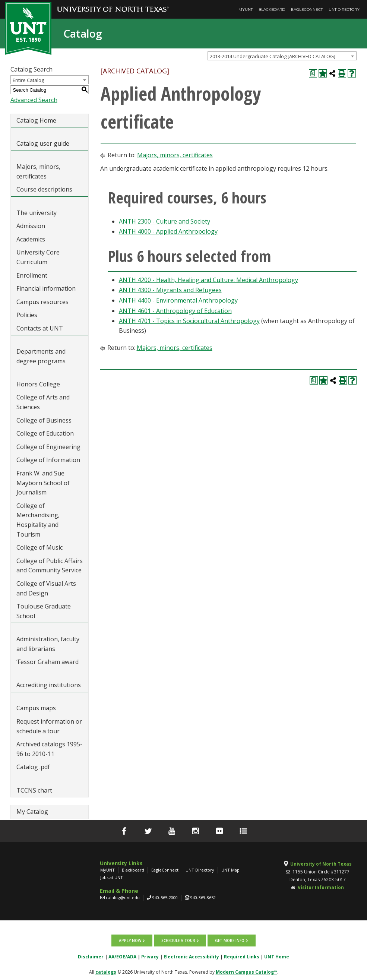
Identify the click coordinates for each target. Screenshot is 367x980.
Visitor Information (321, 887)
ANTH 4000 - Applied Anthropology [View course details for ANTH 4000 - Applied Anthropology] (168, 231)
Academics (31, 239)
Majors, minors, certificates (38, 171)
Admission (31, 226)
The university (37, 213)
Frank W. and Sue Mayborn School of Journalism (43, 483)
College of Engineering (48, 447)
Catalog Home (36, 120)
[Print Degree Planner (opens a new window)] (313, 73)
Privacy (150, 956)
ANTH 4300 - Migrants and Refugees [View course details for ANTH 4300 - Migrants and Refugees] (170, 290)
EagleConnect (307, 10)
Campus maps (36, 708)
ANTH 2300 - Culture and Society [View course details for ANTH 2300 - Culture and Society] (164, 221)
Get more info (229, 940)
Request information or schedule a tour (49, 726)
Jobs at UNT (112, 877)
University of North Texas (321, 864)
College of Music (39, 547)
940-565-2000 (165, 897)
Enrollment (32, 275)
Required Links (242, 956)
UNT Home (277, 956)
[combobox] (282, 56)
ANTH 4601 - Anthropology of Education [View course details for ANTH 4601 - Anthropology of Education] (175, 311)
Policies (27, 315)
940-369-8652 (203, 897)
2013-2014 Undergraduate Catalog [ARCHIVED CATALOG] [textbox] (273, 56)
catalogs (106, 971)
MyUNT (246, 10)
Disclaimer (91, 956)
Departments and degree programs (41, 356)
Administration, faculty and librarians (48, 644)
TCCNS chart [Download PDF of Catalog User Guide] (34, 790)
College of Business (44, 420)
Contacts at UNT (40, 328)
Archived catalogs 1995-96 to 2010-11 (49, 749)
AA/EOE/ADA (122, 956)
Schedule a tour (178, 940)
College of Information (48, 460)
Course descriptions (44, 189)
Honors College (38, 384)
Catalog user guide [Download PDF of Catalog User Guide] (43, 143)
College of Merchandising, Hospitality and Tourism (38, 520)
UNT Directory (344, 10)
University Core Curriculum (38, 257)
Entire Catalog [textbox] (28, 80)
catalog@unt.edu (123, 897)
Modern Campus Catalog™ (246, 971)
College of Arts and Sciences (43, 402)
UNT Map (230, 870)
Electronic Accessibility (191, 956)
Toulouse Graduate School (44, 611)
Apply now (131, 940)
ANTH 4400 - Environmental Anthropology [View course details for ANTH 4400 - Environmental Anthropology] (178, 300)
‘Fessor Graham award (48, 662)
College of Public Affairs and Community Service (50, 566)
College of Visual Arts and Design (46, 588)
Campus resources (42, 302)
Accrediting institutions (49, 685)
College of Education (45, 433)
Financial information (46, 288)
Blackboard (272, 10)
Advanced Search (34, 100)
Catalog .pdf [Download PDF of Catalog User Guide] (33, 767)
